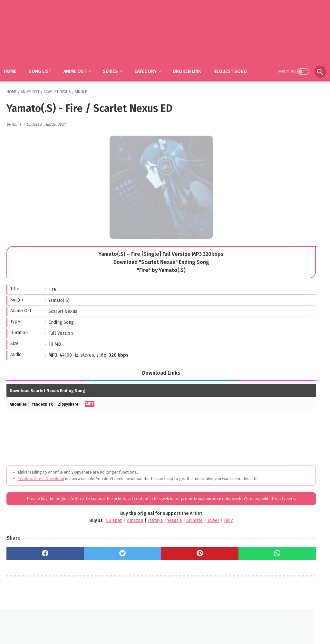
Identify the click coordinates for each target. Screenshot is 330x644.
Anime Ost (83, 58)
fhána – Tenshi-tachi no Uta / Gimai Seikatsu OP (290, 327)
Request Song (28, 72)
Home (18, 58)
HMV (181, 531)
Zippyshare (75, 402)
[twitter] (87, 564)
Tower (166, 531)
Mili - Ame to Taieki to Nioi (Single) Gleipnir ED (291, 357)
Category (153, 58)
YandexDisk (47, 402)
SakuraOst (170, 634)
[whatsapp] (194, 564)
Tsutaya (108, 531)
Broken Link (195, 58)
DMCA (173, 624)
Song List (48, 58)
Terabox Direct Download (41, 477)
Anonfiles (20, 402)
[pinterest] (141, 564)
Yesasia (127, 531)
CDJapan (67, 531)
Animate (147, 531)
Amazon (88, 531)
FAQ (155, 624)
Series (118, 58)
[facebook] (33, 564)
